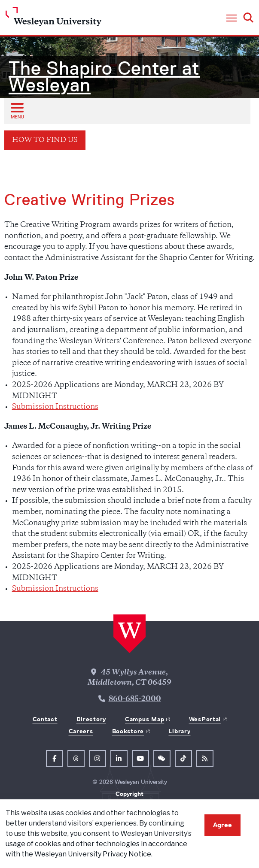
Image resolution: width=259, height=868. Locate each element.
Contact (45, 719)
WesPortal (205, 719)
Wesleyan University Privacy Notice (93, 854)
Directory (91, 719)
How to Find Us (45, 141)
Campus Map (145, 719)
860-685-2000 (135, 699)
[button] (232, 18)
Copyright (129, 794)
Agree (222, 825)
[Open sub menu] (17, 111)
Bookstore (128, 731)
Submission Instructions (55, 407)
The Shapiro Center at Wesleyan (104, 77)
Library (179, 731)
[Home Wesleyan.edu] (53, 19)
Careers (81, 731)
